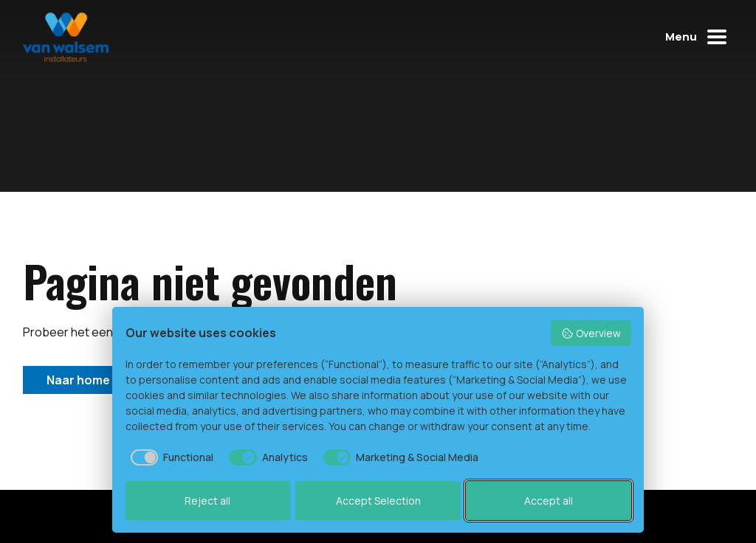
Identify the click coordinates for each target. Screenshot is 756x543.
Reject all (207, 501)
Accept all (549, 501)
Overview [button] (591, 333)
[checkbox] (170, 457)
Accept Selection (378, 501)
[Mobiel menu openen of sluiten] (699, 37)
